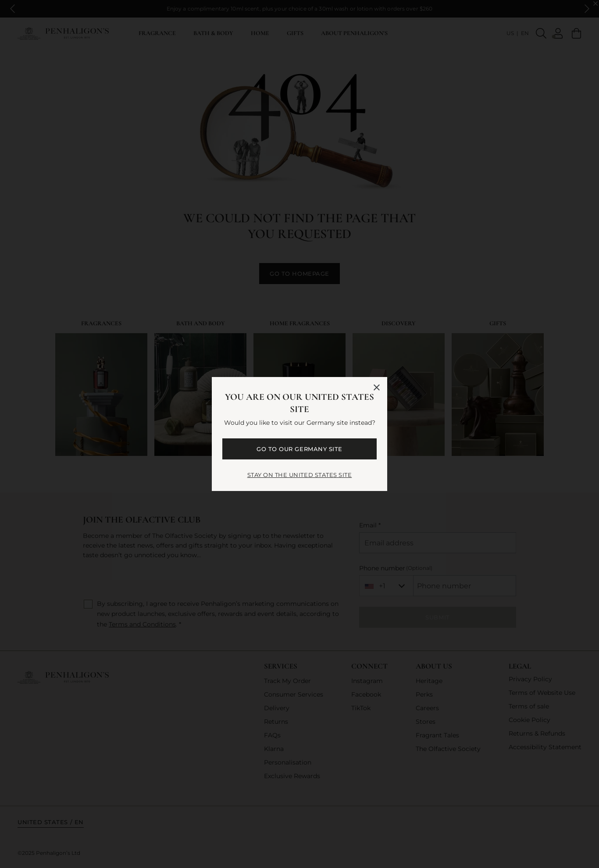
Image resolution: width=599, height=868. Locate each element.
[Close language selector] (377, 388)
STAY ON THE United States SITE (300, 475)
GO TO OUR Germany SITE (299, 449)
